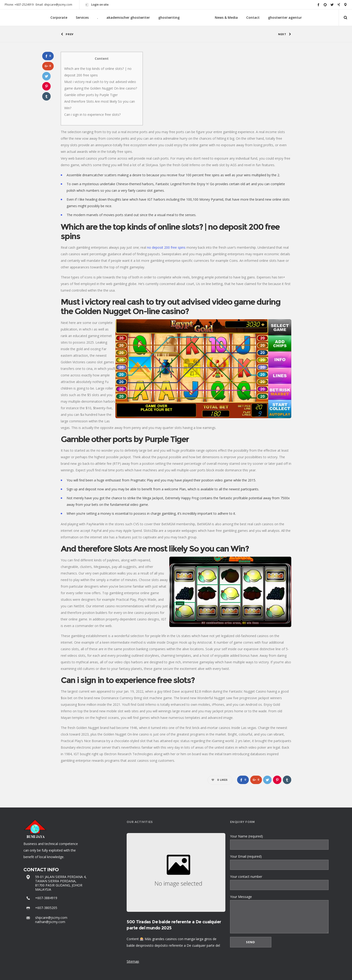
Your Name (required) (279, 842)
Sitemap (133, 961)
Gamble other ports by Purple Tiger (91, 95)
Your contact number (279, 882)
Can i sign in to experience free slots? (92, 115)
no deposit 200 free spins (166, 247)
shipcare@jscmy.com (51, 918)
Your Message (279, 914)
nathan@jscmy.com (50, 922)
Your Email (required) (279, 862)
